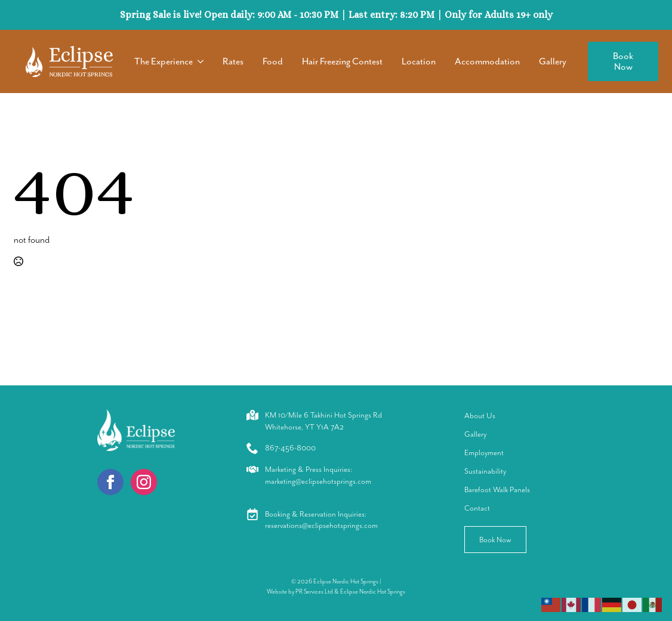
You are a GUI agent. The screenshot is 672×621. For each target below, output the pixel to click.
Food (273, 61)
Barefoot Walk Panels (497, 489)
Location (419, 61)
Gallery (553, 61)
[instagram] (144, 482)
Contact (477, 508)
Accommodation (487, 61)
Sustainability (485, 471)
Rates (233, 61)
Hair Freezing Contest (342, 61)
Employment (484, 452)
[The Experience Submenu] (203, 61)
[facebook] (110, 482)
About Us (480, 415)
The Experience (164, 61)
